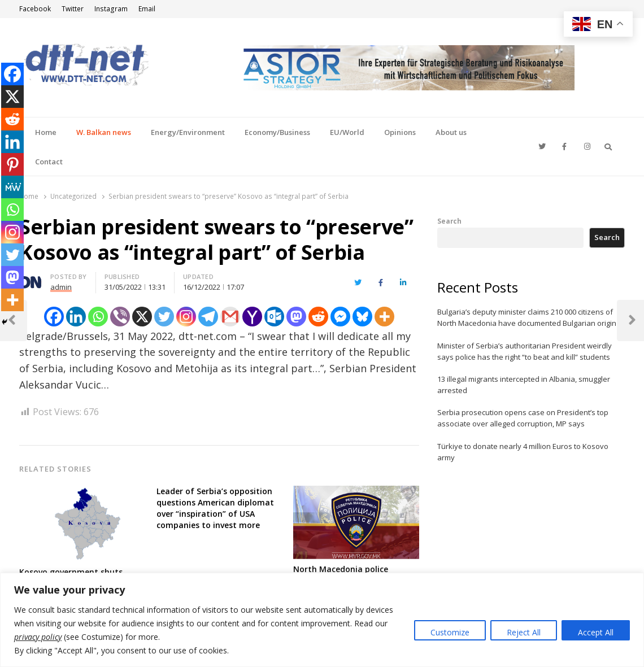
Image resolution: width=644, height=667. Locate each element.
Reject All (524, 632)
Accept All (596, 632)
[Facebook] (54, 317)
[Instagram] (186, 317)
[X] (142, 317)
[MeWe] (12, 187)
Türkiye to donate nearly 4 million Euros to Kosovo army (523, 452)
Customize (450, 632)
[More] (384, 317)
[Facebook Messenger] (340, 317)
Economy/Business (277, 132)
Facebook (35, 9)
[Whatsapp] (98, 317)
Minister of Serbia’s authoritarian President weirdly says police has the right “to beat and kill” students (525, 351)
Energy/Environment (188, 132)
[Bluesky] (362, 317)
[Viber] (120, 317)
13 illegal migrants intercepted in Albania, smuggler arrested (524, 385)
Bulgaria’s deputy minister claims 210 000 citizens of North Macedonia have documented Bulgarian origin (527, 317)
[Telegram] (208, 317)
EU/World (347, 132)
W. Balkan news (104, 132)
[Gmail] (230, 317)
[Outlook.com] (274, 317)
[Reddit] (318, 317)
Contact (49, 162)
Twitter (73, 9)
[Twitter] (164, 317)
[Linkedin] (76, 317)
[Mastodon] (296, 317)
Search (449, 221)
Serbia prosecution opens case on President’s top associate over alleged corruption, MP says (523, 418)
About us (451, 132)
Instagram (111, 9)
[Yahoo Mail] (252, 317)
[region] (322, 620)
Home (46, 132)
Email (147, 9)
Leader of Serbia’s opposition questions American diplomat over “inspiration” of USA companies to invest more (215, 508)
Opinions (400, 132)
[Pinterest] (12, 164)
